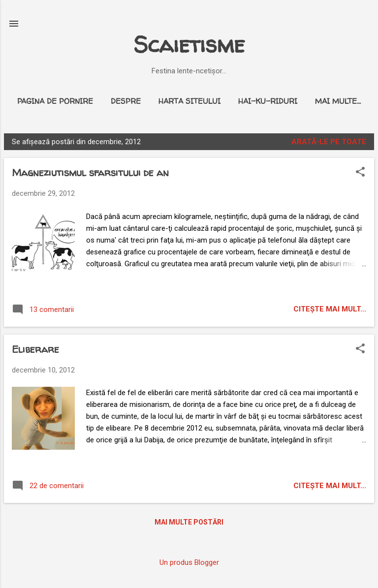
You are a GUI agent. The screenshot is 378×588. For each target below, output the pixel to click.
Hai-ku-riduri (268, 101)
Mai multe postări (189, 522)
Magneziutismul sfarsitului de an (90, 172)
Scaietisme (189, 45)
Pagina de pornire (55, 101)
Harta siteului (189, 101)
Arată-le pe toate (329, 142)
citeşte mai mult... (330, 309)
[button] (360, 173)
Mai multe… (338, 101)
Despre (126, 101)
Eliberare (35, 349)
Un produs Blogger (189, 562)
